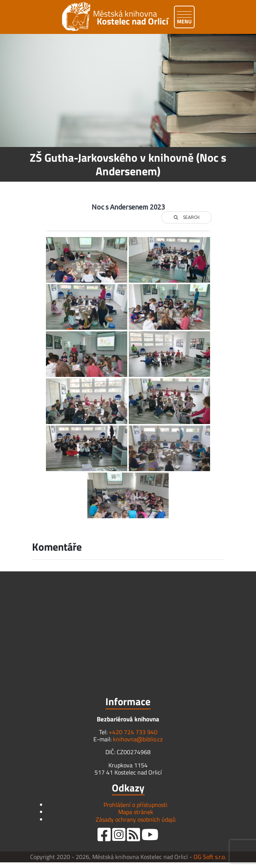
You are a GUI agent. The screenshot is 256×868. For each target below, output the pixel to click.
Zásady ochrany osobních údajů (136, 819)
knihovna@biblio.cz (138, 739)
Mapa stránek (136, 812)
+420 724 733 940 (133, 732)
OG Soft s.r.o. (210, 857)
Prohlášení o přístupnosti (136, 805)
